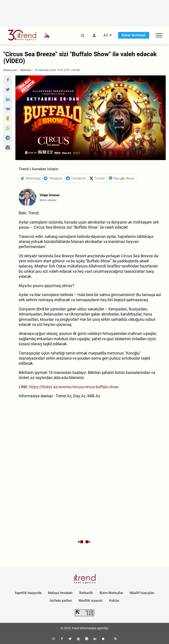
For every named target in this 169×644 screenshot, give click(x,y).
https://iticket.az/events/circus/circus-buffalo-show (74, 387)
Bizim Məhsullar (111, 593)
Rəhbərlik (86, 593)
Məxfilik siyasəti (91, 601)
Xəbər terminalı (134, 35)
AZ (106, 35)
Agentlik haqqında (28, 593)
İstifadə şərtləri (61, 601)
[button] (8, 80)
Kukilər (114, 601)
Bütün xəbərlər (48, 200)
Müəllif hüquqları (142, 593)
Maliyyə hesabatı (60, 593)
